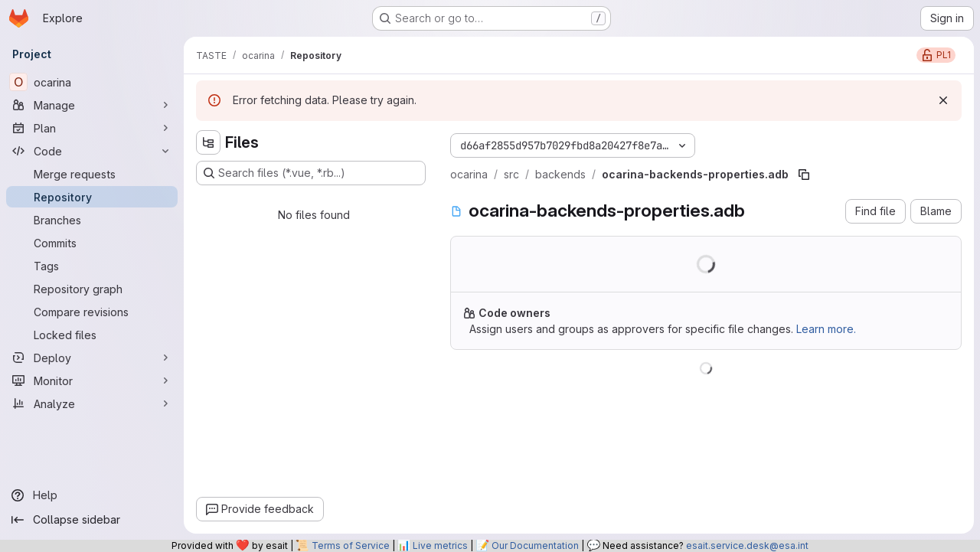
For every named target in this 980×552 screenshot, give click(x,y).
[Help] (92, 495)
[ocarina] (92, 82)
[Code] (92, 151)
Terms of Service (351, 545)
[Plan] (92, 128)
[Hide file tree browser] (208, 142)
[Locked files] (92, 335)
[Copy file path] (804, 175)
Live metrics (440, 545)
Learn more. (826, 329)
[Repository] (92, 197)
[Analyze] (92, 403)
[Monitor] (92, 381)
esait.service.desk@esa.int (747, 545)
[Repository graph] (92, 289)
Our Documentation (535, 545)
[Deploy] (92, 358)
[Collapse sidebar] (92, 520)
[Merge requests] (92, 174)
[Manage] (92, 105)
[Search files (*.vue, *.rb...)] (311, 173)
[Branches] (92, 220)
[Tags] (92, 266)
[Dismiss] (943, 100)
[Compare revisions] (92, 312)
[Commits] (92, 243)
